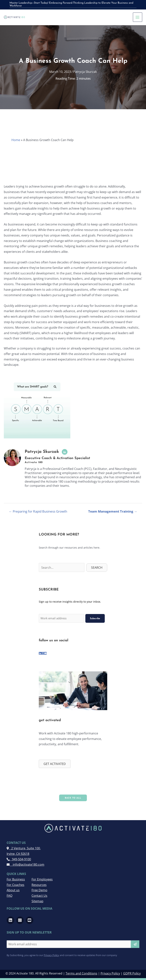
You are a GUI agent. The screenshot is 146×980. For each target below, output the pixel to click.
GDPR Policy (132, 972)
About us (13, 889)
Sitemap (37, 900)
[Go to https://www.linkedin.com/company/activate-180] (40, 652)
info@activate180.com (25, 863)
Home (16, 140)
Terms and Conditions (81, 972)
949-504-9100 (19, 858)
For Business (16, 878)
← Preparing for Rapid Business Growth (38, 512)
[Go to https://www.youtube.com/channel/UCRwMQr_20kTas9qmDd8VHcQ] (45, 652)
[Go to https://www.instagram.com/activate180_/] (43, 652)
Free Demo (39, 889)
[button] (97, 568)
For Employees (42, 878)
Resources (39, 883)
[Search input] (62, 568)
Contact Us (39, 894)
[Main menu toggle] (138, 17)
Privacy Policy (51, 954)
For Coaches (15, 883)
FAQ (10, 894)
